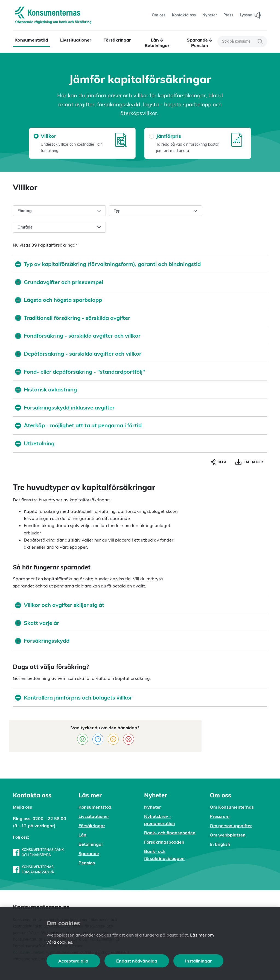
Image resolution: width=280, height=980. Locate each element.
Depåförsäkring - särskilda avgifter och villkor (78, 354)
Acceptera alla (73, 961)
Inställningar (198, 961)
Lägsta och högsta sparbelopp (59, 300)
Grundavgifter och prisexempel (59, 282)
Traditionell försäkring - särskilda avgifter (73, 318)
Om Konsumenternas (232, 807)
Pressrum (220, 816)
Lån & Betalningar (157, 43)
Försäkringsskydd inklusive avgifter (65, 407)
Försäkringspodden (164, 842)
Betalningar (91, 844)
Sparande (89, 853)
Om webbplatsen (228, 835)
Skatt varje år (37, 623)
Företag (59, 211)
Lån (82, 835)
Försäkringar (117, 40)
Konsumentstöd (31, 40)
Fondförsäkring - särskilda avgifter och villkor (78, 336)
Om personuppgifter (231, 826)
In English (220, 844)
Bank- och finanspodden (170, 833)
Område (59, 227)
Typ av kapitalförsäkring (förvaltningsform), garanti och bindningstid (108, 264)
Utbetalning (35, 443)
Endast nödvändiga (137, 961)
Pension (87, 863)
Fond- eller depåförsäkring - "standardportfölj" (80, 372)
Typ (156, 211)
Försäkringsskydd (42, 641)
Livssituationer (76, 40)
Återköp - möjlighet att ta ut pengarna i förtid (78, 425)
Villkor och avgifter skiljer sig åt (60, 605)
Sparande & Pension (199, 43)
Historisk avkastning (46, 389)
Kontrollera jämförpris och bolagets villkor (74, 697)
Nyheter (152, 807)
